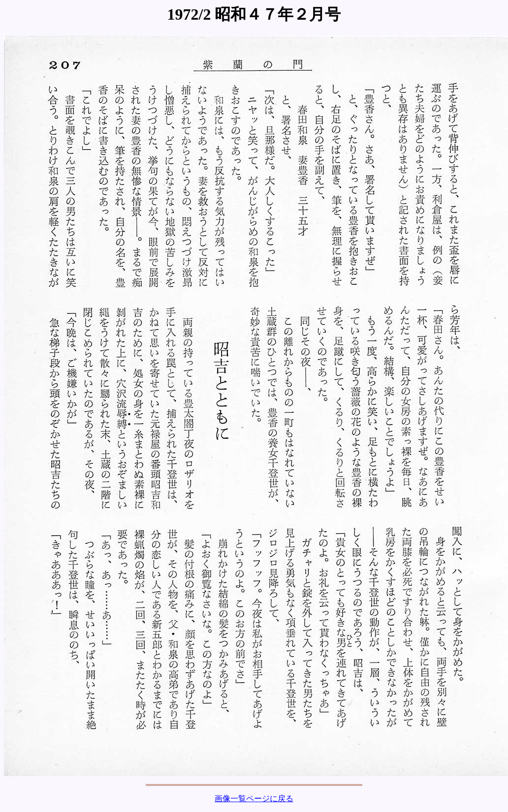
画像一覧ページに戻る (254, 798)
